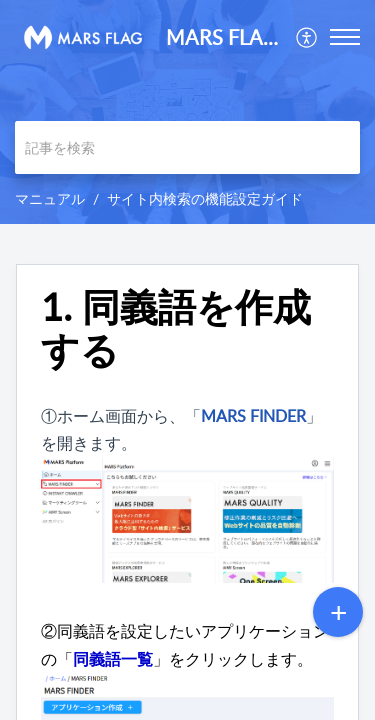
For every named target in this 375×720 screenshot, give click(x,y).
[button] (307, 37)
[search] (187, 147)
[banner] (187, 112)
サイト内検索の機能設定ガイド (205, 198)
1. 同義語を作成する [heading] (176, 329)
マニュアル (50, 198)
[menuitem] (307, 37)
